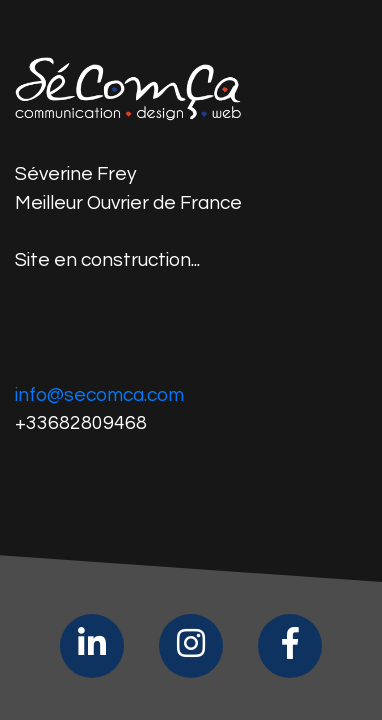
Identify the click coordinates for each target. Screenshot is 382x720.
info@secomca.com (99, 395)
